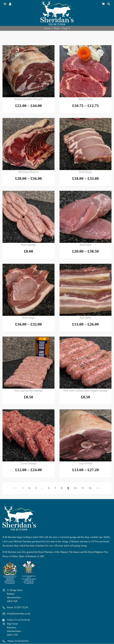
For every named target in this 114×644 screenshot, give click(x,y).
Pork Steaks (86, 172)
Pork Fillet (85, 245)
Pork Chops (28, 318)
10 (75, 488)
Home (47, 28)
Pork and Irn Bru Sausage (29, 391)
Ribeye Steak (85, 99)
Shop (57, 28)
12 (90, 488)
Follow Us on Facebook (18, 620)
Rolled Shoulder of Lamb (28, 99)
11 (83, 488)
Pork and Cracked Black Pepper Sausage (85, 391)
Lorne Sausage (28, 463)
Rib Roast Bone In (28, 172)
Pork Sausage (28, 245)
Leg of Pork (86, 463)
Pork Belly (85, 318)
